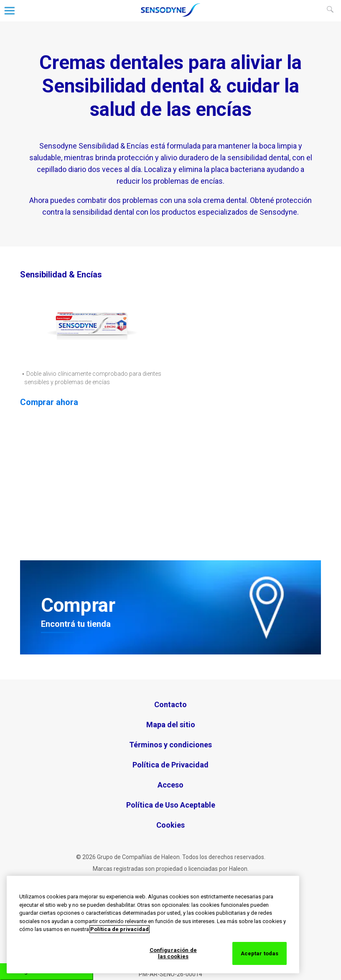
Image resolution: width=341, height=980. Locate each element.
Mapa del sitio (171, 725)
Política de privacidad (120, 929)
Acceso (170, 785)
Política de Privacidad (170, 765)
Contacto (170, 704)
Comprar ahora (49, 402)
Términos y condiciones (170, 745)
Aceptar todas (260, 953)
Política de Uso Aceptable (171, 805)
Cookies (170, 825)
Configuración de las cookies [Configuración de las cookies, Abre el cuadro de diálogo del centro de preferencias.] (173, 953)
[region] (153, 925)
